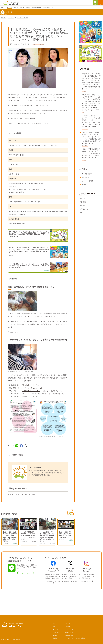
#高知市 (83, 198)
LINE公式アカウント (71, 632)
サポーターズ (69, 629)
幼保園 (55, 635)
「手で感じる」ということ (31, 391)
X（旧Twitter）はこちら (69, 581)
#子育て (18, 494)
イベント (55, 629)
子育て (55, 626)
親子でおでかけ (87, 174)
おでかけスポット (58, 632)
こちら (16, 332)
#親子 (82, 213)
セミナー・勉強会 (88, 181)
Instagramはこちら (86, 581)
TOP (54, 623)
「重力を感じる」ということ (31, 385)
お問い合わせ (69, 635)
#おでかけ (84, 202)
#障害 (33, 494)
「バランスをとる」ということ (32, 388)
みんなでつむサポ (34, 316)
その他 (84, 185)
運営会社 (68, 626)
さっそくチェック (26, 573)
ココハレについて (70, 623)
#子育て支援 (26, 494)
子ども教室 (85, 177)
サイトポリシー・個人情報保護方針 (76, 638)
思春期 (55, 638)
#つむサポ (11, 494)
